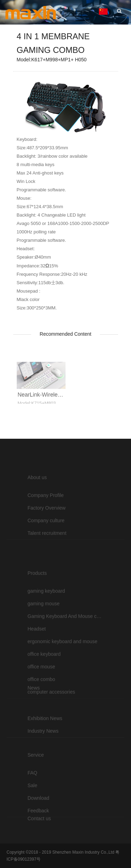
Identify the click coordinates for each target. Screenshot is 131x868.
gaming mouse (44, 626)
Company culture (46, 532)
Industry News (43, 740)
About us (37, 489)
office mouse (41, 689)
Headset (37, 651)
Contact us (39, 823)
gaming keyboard (46, 613)
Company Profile (46, 507)
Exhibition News (45, 728)
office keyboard (44, 676)
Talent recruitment (47, 545)
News (34, 697)
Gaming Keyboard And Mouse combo (66, 638)
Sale (32, 797)
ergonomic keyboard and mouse (63, 664)
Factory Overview (47, 519)
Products (37, 595)
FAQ (32, 784)
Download (38, 809)
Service (36, 766)
